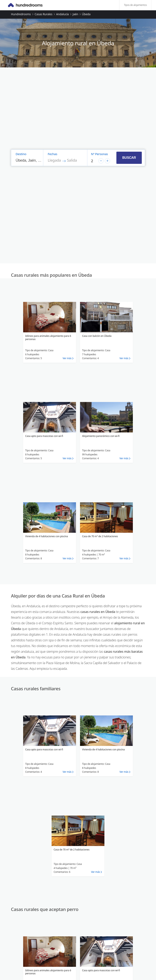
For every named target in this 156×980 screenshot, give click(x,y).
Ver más (67, 358)
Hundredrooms (21, 14)
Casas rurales (43, 14)
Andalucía (62, 14)
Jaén (75, 14)
